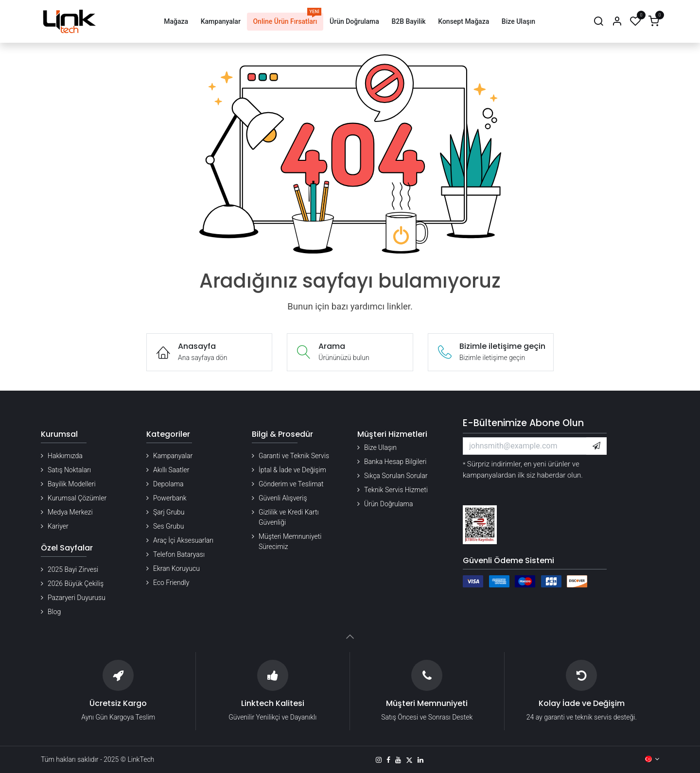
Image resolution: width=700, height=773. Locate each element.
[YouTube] (398, 760)
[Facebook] (388, 760)
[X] (409, 760)
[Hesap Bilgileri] (617, 22)
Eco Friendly (171, 583)
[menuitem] (176, 22)
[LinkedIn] (420, 760)
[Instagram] (379, 760)
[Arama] (598, 22)
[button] (596, 446)
